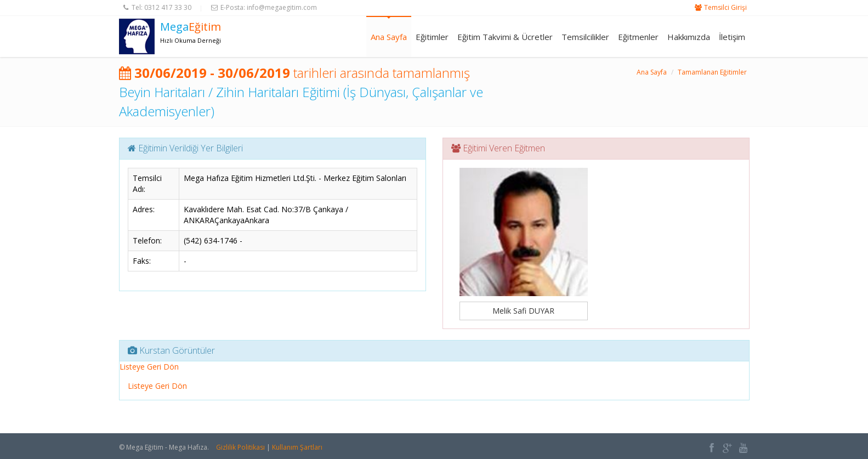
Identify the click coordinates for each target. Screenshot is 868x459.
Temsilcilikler (585, 37)
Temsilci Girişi (725, 7)
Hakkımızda (689, 37)
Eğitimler (432, 37)
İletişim (732, 37)
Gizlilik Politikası (240, 447)
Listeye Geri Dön (149, 367)
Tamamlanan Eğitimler (712, 72)
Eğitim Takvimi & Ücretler (505, 37)
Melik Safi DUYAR (523, 311)
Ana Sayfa (389, 37)
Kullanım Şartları (297, 447)
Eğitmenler (638, 37)
